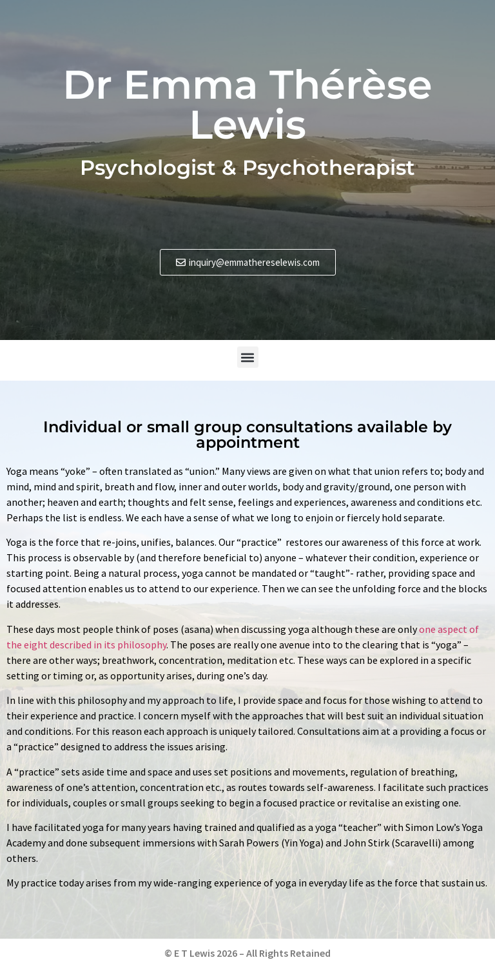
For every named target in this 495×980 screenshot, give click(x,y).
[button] (248, 357)
